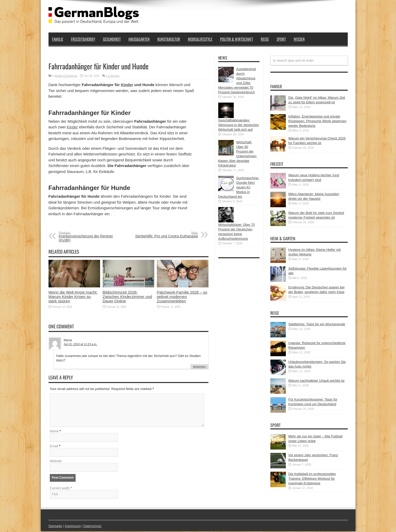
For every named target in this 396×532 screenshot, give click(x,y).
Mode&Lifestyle (200, 39)
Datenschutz (94, 527)
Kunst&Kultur (169, 39)
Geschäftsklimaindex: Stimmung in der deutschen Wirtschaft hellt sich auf (239, 125)
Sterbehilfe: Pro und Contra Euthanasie (167, 235)
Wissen (299, 39)
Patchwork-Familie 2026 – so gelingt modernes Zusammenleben (182, 297)
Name (54, 432)
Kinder (127, 85)
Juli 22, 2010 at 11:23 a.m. (80, 344)
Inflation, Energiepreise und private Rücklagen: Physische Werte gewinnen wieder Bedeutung (317, 121)
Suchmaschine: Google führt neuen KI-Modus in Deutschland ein (239, 187)
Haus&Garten (139, 39)
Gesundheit (112, 39)
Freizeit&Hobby (83, 39)
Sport (281, 39)
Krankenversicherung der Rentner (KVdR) (90, 237)
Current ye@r (61, 489)
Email (54, 447)
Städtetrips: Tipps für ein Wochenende (317, 324)
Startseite (56, 527)
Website (56, 462)
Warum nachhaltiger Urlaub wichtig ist (317, 381)
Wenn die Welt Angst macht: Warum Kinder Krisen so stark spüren (73, 297)
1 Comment (113, 76)
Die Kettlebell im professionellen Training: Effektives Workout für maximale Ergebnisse (312, 479)
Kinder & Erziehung (66, 76)
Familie (58, 39)
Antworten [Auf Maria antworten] (199, 367)
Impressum (74, 527)
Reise (265, 39)
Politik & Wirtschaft (237, 39)
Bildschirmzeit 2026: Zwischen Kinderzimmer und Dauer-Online (127, 297)
